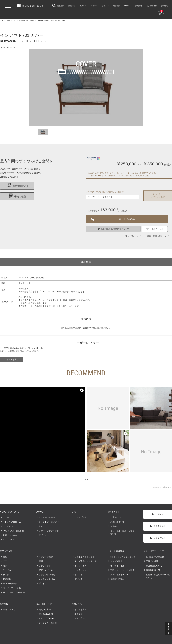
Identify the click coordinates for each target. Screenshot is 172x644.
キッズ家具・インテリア (86, 561)
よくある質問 (81, 610)
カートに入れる (127, 219)
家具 (5, 557)
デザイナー (44, 535)
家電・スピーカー (47, 570)
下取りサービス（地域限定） (123, 570)
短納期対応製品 (117, 579)
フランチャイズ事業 (48, 623)
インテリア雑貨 (46, 557)
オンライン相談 (117, 566)
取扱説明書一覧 (153, 570)
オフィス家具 (81, 566)
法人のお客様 (45, 610)
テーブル (7, 570)
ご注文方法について (132, 236)
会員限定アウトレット (85, 557)
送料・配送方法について (158, 236)
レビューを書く (11, 360)
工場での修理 (152, 561)
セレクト (79, 575)
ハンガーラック (10, 584)
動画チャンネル (10, 535)
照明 (41, 561)
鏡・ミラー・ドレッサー (14, 592)
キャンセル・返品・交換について (122, 532)
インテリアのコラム (12, 522)
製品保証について (154, 566)
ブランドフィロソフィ (49, 522)
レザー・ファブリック (49, 531)
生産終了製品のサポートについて (158, 576)
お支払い (114, 526)
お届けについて (117, 522)
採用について (9, 610)
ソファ (6, 561)
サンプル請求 (116, 561)
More (86, 479)
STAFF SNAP (9, 540)
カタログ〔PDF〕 (47, 618)
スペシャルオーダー (119, 575)
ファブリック (45, 566)
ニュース (7, 517)
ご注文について (117, 517)
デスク (6, 575)
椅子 (5, 566)
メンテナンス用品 (47, 579)
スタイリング (9, 526)
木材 (41, 526)
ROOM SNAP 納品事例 (13, 531)
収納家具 (7, 579)
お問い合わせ (81, 618)
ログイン (26, 351)
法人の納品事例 (46, 614)
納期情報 (79, 614)
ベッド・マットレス (12, 588)
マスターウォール (47, 517)
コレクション (81, 570)
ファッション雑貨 (47, 575)
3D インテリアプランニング (123, 557)
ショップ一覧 (81, 517)
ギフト (42, 584)
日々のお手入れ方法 (155, 557)
